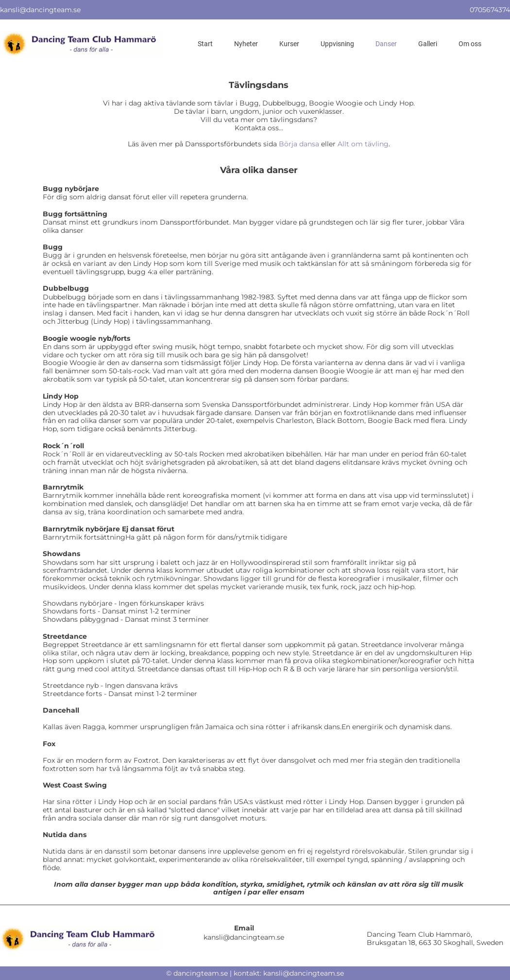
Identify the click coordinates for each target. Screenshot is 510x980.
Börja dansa (299, 144)
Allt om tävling (363, 144)
